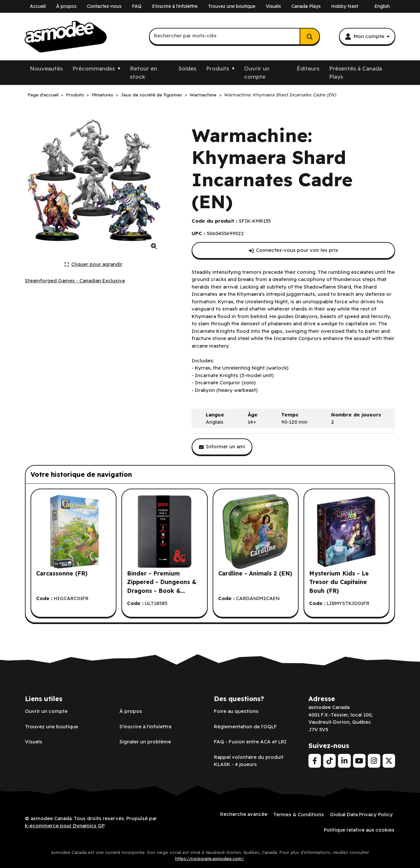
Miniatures (102, 95)
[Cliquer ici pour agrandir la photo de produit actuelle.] (94, 264)
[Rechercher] (310, 36)
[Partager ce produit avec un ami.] (222, 447)
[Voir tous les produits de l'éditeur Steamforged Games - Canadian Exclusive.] (75, 281)
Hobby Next (345, 6)
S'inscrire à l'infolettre (175, 6)
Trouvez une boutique (232, 6)
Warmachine (203, 95)
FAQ (137, 6)
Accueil (38, 6)
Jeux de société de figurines (151, 95)
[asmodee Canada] (66, 37)
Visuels (273, 6)
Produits (218, 68)
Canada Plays (306, 6)
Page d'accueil (43, 95)
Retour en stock (144, 73)
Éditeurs (308, 68)
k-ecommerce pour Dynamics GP (65, 825)
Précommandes (94, 68)
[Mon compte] (367, 36)
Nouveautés (46, 68)
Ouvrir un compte (257, 73)
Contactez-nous (104, 6)
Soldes (187, 68)
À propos (66, 6)
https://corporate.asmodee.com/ (210, 858)
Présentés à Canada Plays (356, 73)
